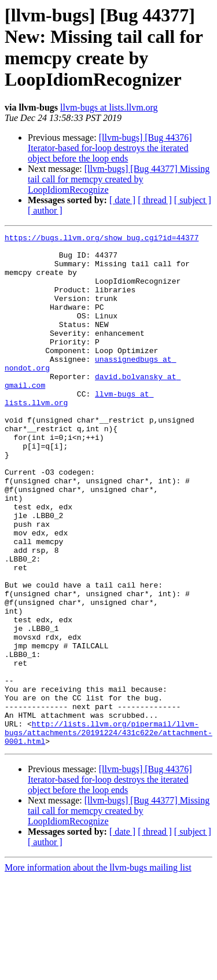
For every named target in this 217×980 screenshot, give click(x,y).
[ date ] (122, 200)
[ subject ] (193, 200)
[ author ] (45, 210)
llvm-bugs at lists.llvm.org (109, 107)
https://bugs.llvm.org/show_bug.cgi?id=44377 (102, 239)
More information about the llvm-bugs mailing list (98, 970)
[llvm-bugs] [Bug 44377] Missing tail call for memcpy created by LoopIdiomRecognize (119, 179)
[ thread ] (155, 200)
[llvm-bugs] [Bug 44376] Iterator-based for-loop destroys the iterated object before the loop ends (110, 148)
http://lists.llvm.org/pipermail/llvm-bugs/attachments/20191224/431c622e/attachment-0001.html (108, 833)
